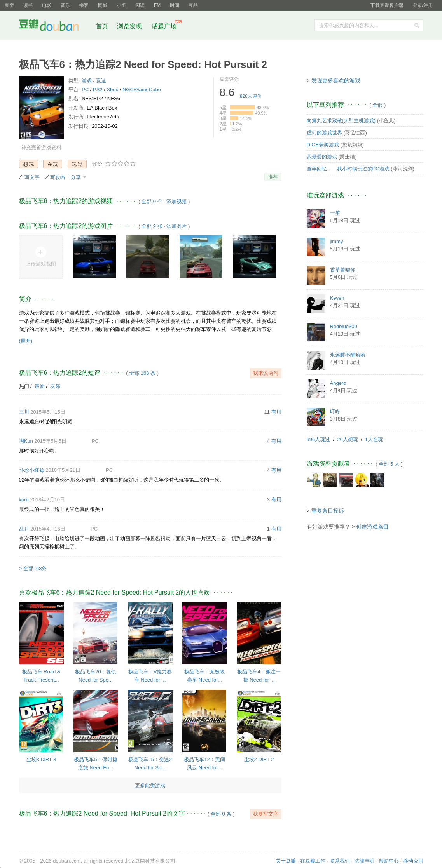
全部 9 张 (152, 226)
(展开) (26, 341)
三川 (24, 412)
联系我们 (340, 861)
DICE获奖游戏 (323, 145)
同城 (103, 5)
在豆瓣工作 (313, 861)
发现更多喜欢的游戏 (336, 80)
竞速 (101, 81)
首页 (102, 26)
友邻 (55, 386)
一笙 (335, 213)
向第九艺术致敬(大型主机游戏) (341, 121)
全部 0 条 (221, 814)
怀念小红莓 (32, 470)
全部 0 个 (152, 201)
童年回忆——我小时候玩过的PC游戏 (348, 169)
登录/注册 (423, 5)
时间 (175, 5)
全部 (377, 105)
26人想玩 (347, 439)
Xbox (112, 90)
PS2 (98, 90)
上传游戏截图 (41, 264)
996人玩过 (319, 439)
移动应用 (413, 861)
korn (24, 500)
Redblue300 (344, 326)
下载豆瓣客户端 (387, 5)
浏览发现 (130, 26)
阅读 (140, 5)
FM (157, 5)
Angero (338, 383)
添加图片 (176, 226)
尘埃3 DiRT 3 (41, 759)
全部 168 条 (142, 373)
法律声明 (364, 861)
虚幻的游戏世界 (324, 133)
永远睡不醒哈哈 (348, 355)
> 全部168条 (33, 568)
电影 (47, 5)
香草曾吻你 (343, 270)
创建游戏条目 (372, 527)
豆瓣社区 (55, 27)
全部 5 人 (389, 464)
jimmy (337, 241)
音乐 (65, 5)
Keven (337, 298)
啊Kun (26, 441)
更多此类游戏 (150, 785)
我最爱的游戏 (322, 157)
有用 (276, 412)
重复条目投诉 (328, 511)
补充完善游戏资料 (41, 147)
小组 (121, 5)
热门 (24, 386)
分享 (77, 177)
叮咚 (335, 411)
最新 (40, 386)
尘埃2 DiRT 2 (259, 759)
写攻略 (58, 177)
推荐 (273, 177)
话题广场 (164, 26)
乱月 (24, 529)
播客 (84, 5)
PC (85, 90)
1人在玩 (374, 439)
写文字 (32, 177)
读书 (28, 5)
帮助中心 (389, 861)
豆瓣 (9, 5)
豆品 (193, 5)
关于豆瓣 (286, 861)
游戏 (87, 81)
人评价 (251, 96)
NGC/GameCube (142, 90)
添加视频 (176, 201)
